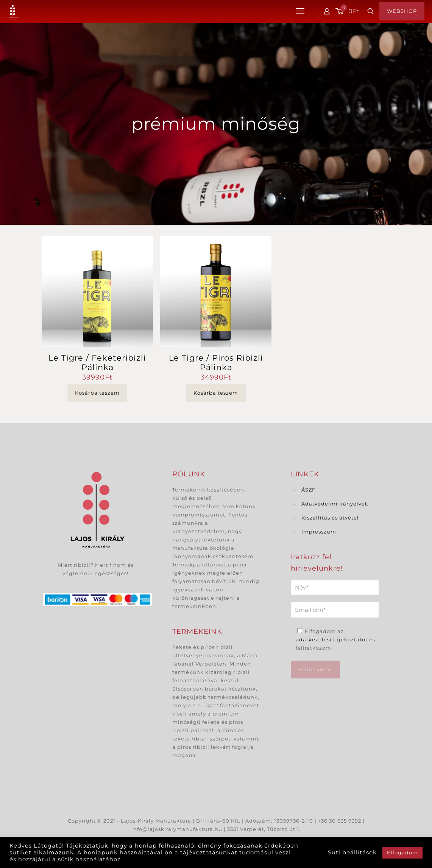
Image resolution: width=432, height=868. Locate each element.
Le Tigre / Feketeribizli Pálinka (97, 362)
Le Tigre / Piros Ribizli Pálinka (216, 362)
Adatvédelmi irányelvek (335, 504)
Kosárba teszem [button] (97, 393)
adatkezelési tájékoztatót (332, 639)
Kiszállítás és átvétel (330, 518)
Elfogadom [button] (402, 852)
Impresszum (319, 532)
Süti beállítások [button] (352, 852)
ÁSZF (308, 490)
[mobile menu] (300, 11)
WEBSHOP (402, 11)
